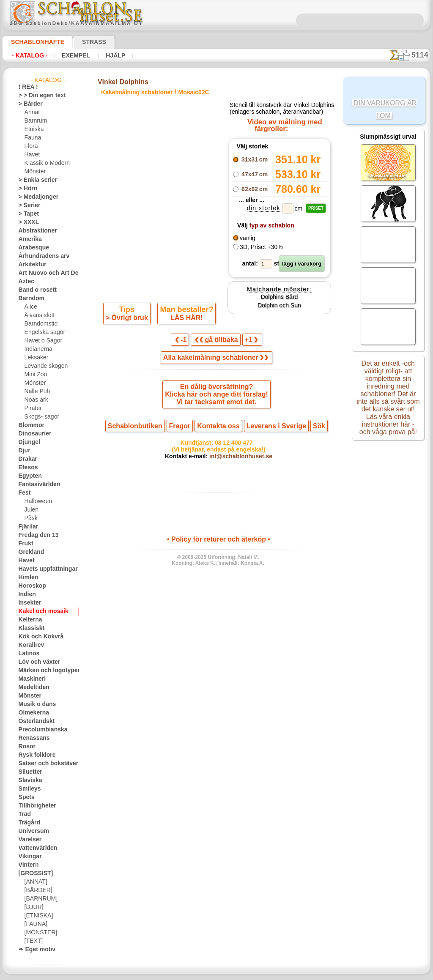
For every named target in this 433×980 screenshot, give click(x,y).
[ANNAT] (35, 882)
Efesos (26, 468)
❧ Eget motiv (34, 950)
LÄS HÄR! (185, 320)
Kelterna (29, 620)
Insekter (28, 603)
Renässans (31, 738)
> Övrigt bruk (128, 320)
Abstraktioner (35, 231)
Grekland (29, 552)
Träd (24, 814)
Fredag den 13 (35, 535)
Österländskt (34, 721)
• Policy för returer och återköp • (218, 549)
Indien (26, 594)
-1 (185, 342)
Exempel (75, 55)
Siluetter (29, 772)
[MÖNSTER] (39, 933)
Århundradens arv (40, 256)
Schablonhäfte (33, 42)
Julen (30, 510)
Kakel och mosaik (39, 611)
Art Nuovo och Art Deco (47, 273)
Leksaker (35, 358)
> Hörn (26, 189)
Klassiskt (29, 628)
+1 (247, 342)
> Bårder (28, 104)
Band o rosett (35, 290)
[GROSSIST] (33, 873)
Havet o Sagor (41, 341)
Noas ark (35, 400)
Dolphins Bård (279, 307)
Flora (31, 146)
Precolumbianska (38, 730)
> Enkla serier (34, 180)
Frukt (25, 544)
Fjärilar (27, 527)
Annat (32, 112)
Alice (30, 307)
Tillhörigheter (34, 806)
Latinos (27, 654)
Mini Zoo (35, 375)
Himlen (27, 578)
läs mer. (270, 973)
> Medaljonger (35, 197)
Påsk (30, 518)
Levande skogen (43, 366)
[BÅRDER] (37, 890)
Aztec (25, 282)
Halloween (37, 501)
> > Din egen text (37, 96)
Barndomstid (40, 324)
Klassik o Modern (45, 163)
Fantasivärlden (36, 485)
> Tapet (27, 214)
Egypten (28, 476)
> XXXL (27, 222)
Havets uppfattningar (44, 569)
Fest (24, 493)
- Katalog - (30, 55)
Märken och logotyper (44, 671)
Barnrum (35, 121)
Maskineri (30, 679)
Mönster (35, 172)
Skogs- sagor (39, 417)
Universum (31, 831)
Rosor (26, 747)
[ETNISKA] (37, 916)
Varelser (28, 840)
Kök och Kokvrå (37, 637)
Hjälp (113, 55)
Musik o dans (34, 704)
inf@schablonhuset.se (237, 465)
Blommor (29, 425)
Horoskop (30, 586)
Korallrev (29, 645)
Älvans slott (38, 315)
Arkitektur (30, 265)
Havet (32, 155)
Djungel (27, 442)
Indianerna (37, 349)
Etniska (33, 129)
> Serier (27, 205)
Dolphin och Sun (279, 316)
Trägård (27, 823)
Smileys (27, 789)
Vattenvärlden (35, 848)
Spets (25, 797)
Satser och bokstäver (43, 764)
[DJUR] (33, 907)
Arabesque (31, 248)
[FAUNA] (35, 924)
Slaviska (28, 780)
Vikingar (28, 857)
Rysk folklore (33, 755)
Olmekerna (31, 713)
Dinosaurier (32, 434)
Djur (24, 451)
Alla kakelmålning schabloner (216, 361)
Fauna (32, 138)
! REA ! (26, 87)
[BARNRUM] (40, 899)
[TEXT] (32, 941)
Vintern (27, 865)
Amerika (28, 239)
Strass (81, 42)
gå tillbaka (216, 342)
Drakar (27, 459)
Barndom (29, 298)
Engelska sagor (42, 332)
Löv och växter (36, 662)
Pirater (33, 408)
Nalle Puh (36, 391)
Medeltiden (32, 687)
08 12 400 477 (233, 449)
